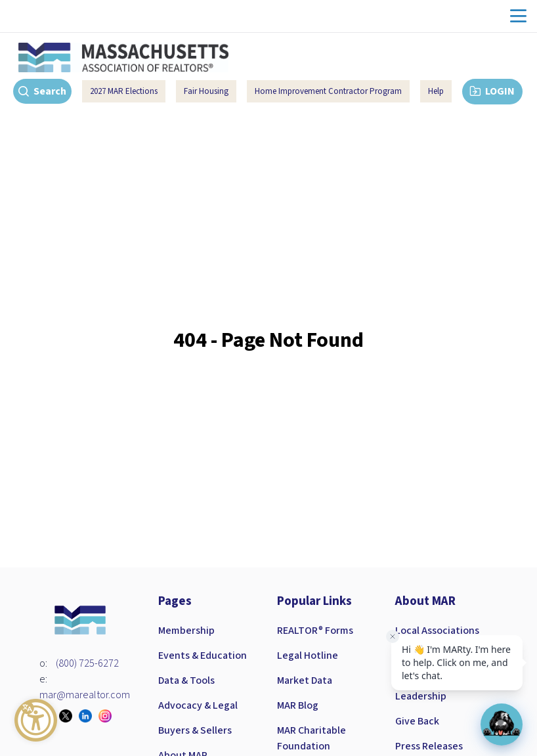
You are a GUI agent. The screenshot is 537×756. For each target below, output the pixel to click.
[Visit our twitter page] (69, 716)
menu (518, 16)
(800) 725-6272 (87, 663)
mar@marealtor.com (85, 695)
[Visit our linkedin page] (89, 716)
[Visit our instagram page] (108, 716)
